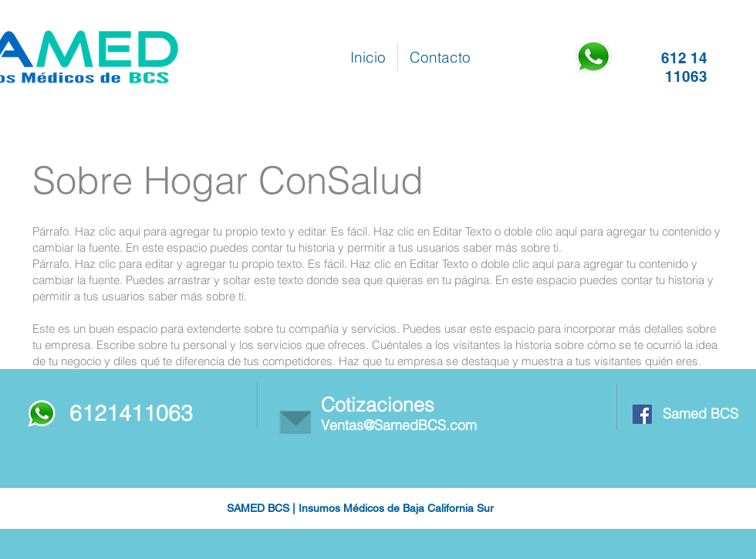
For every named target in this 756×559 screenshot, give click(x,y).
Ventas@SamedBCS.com (399, 425)
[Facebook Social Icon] (642, 414)
